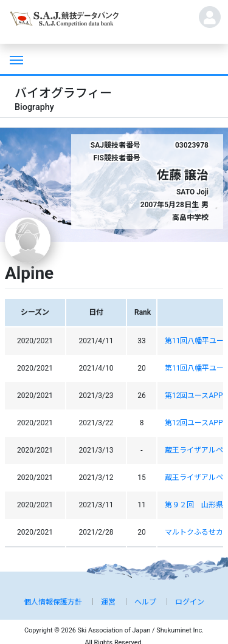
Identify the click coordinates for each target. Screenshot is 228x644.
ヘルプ (145, 602)
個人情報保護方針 (53, 602)
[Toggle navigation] (15, 59)
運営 (108, 602)
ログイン (190, 602)
